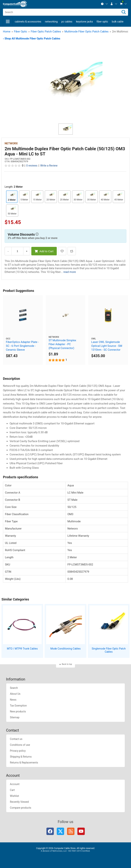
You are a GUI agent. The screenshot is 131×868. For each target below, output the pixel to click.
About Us (15, 694)
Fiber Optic (102, 22)
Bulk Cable (118, 22)
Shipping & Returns (21, 757)
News (13, 700)
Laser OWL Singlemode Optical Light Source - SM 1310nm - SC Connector (107, 346)
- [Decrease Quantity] (8, 251)
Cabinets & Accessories (28, 22)
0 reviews (32, 166)
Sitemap (15, 717)
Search (14, 688)
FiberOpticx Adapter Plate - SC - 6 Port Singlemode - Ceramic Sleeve (22, 346)
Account (15, 784)
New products (18, 711)
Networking (51, 22)
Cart (12, 790)
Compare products (21, 808)
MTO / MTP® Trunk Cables (22, 649)
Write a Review (49, 166)
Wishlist (14, 796)
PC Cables (67, 22)
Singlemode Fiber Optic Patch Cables (109, 650)
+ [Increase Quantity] (27, 251)
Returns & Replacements (24, 763)
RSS (71, 831)
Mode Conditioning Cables (66, 649)
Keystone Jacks (84, 22)
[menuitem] (104, 4)
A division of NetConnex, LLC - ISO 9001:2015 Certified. (65, 851)
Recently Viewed (19, 802)
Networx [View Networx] (11, 143)
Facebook (50, 831)
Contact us (16, 739)
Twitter (60, 831)
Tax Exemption (18, 706)
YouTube (81, 831)
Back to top (67, 664)
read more (70, 272)
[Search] (124, 12)
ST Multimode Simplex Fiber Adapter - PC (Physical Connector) (62, 344)
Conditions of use (20, 745)
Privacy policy (18, 751)
